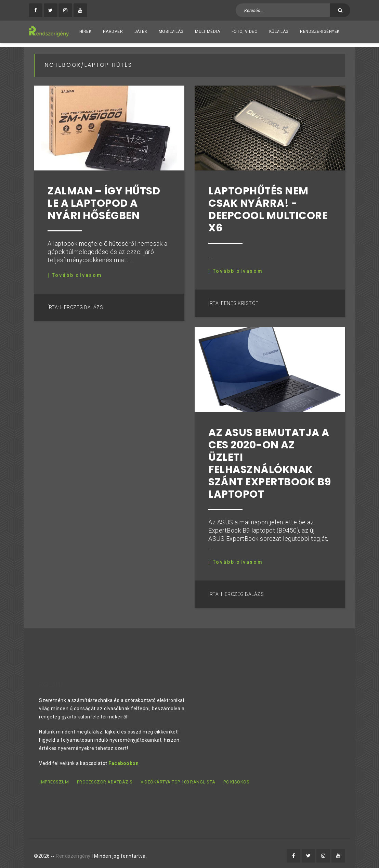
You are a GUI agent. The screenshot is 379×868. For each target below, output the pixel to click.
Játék (141, 31)
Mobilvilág (171, 31)
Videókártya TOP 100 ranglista (177, 778)
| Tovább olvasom (75, 271)
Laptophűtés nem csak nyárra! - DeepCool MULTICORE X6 (268, 205)
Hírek (86, 31)
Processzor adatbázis (104, 778)
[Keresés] (340, 10)
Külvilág (279, 31)
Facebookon (123, 759)
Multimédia (207, 31)
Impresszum (54, 778)
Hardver (113, 31)
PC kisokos (235, 778)
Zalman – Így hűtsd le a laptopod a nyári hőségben (104, 199)
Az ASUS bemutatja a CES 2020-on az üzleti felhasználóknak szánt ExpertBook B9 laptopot (270, 459)
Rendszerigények (320, 31)
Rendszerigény (73, 851)
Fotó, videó (245, 31)
